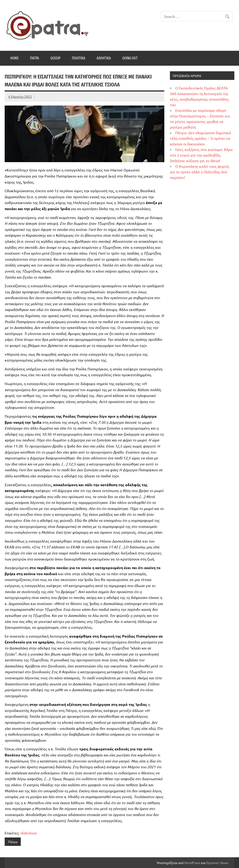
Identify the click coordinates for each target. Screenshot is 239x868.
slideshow (28, 833)
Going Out (130, 58)
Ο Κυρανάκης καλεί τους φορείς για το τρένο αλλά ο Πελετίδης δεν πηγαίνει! (200, 172)
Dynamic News (217, 863)
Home (14, 58)
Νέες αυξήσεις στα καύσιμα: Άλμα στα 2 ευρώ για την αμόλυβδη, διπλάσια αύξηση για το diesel (201, 155)
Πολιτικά (79, 58)
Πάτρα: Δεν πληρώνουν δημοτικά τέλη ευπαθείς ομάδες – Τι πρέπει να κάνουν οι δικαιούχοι (200, 138)
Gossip (55, 58)
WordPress (192, 863)
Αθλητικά (104, 58)
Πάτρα (35, 58)
